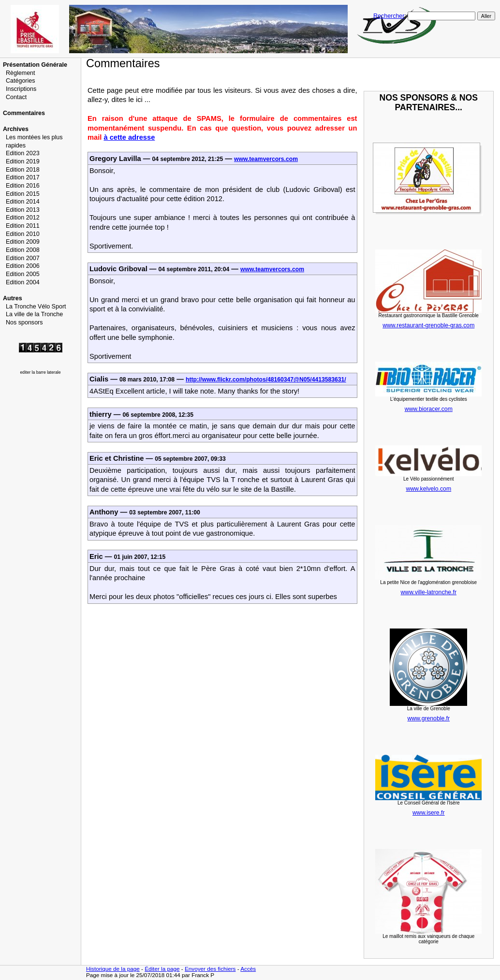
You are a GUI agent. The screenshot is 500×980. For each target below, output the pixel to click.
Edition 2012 (23, 218)
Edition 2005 (23, 274)
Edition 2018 (23, 170)
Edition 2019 (23, 161)
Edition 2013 (23, 210)
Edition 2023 (23, 153)
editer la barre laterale (41, 372)
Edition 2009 (23, 242)
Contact (16, 97)
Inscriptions (21, 89)
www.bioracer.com (429, 409)
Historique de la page (113, 969)
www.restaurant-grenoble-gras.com (428, 325)
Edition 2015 (23, 194)
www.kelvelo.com (428, 489)
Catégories (21, 81)
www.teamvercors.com (266, 159)
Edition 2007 (23, 258)
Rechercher (389, 16)
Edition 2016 (23, 186)
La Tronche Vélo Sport (36, 307)
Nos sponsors (24, 322)
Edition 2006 (23, 266)
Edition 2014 (23, 202)
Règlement (21, 73)
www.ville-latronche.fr (429, 592)
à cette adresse (129, 137)
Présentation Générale (35, 65)
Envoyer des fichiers (210, 969)
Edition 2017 (23, 177)
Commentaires (24, 113)
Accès (248, 969)
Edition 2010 (23, 234)
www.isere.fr (429, 813)
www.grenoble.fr (428, 718)
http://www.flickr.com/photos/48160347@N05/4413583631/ (266, 380)
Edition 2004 (23, 282)
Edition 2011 (23, 226)
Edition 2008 (23, 250)
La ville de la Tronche (34, 314)
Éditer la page (162, 969)
